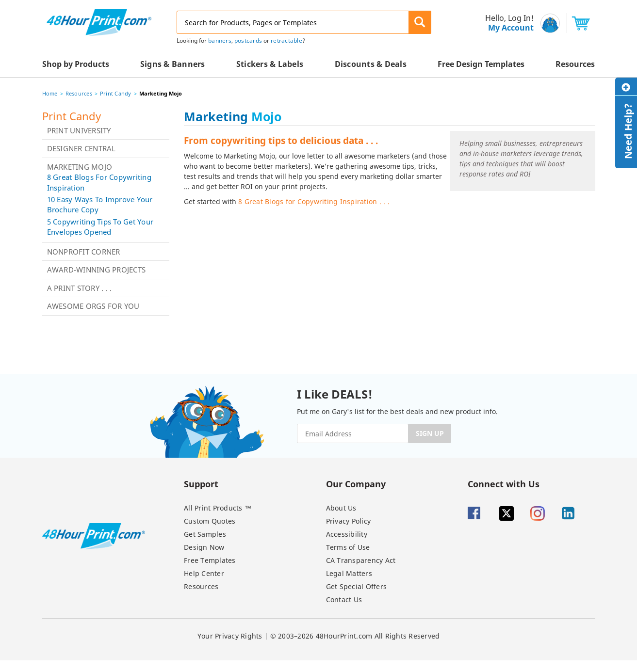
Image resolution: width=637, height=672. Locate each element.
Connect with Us (504, 484)
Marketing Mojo (80, 167)
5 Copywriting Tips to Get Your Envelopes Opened (100, 227)
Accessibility (347, 534)
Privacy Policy (349, 521)
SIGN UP (430, 433)
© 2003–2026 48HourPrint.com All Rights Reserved (355, 636)
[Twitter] (514, 513)
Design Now (204, 547)
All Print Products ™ (218, 508)
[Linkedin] (577, 513)
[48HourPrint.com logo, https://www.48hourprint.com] (99, 22)
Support (201, 484)
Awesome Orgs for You (93, 306)
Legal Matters (349, 573)
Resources (79, 93)
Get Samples (205, 534)
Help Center (204, 573)
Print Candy (116, 93)
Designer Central (82, 148)
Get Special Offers (357, 586)
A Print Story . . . (80, 288)
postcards (248, 40)
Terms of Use (348, 547)
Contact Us (344, 600)
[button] (420, 22)
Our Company (356, 484)
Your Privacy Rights (230, 636)
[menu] (506, 23)
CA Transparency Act (361, 560)
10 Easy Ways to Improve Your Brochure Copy (100, 204)
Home (50, 93)
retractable (286, 40)
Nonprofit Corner (84, 252)
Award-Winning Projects (97, 270)
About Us (341, 508)
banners (220, 40)
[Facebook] (482, 513)
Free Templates (210, 560)
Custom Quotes (210, 521)
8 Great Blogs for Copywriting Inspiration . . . (314, 201)
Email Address (1, 0)
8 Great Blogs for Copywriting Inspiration (99, 182)
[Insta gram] (545, 513)
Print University (79, 130)
